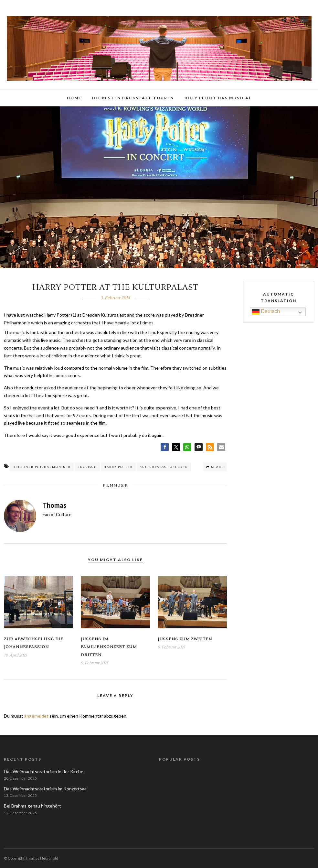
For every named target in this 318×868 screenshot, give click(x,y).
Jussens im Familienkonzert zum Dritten (109, 647)
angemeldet (36, 716)
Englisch (87, 467)
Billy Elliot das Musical (218, 98)
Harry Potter (118, 467)
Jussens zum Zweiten (185, 639)
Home (74, 98)
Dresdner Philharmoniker (42, 467)
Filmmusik (116, 485)
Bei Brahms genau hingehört (32, 806)
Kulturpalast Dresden (164, 467)
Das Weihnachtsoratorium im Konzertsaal (46, 789)
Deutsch (266, 312)
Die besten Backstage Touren (133, 98)
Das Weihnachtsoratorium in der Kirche (44, 771)
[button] (165, 447)
